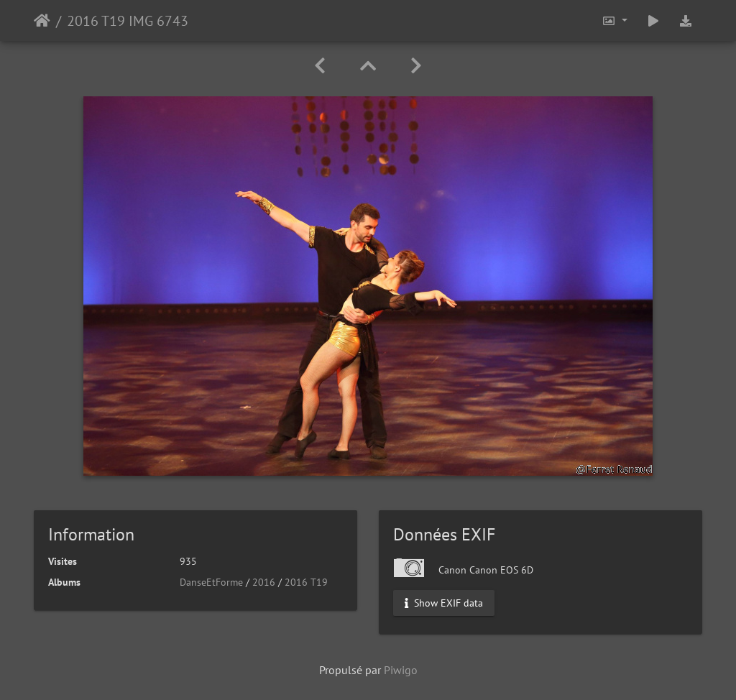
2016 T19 (306, 582)
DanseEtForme (211, 582)
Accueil (42, 21)
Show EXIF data (444, 603)
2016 (264, 582)
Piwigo (401, 670)
